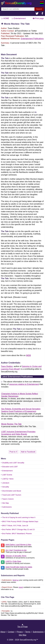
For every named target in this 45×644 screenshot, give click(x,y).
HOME (6, 18)
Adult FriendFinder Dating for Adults (19, 567)
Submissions (7, 507)
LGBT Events (7, 475)
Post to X (13, 452)
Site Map (5, 503)
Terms (28, 632)
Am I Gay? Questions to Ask (16, 550)
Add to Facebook (28, 452)
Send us (16, 580)
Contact (11, 632)
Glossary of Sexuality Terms (16, 556)
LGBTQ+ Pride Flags (13, 561)
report (21, 587)
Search (39, 9)
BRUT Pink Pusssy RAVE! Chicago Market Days (20, 521)
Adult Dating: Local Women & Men (18, 545)
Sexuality (6, 487)
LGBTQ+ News (8, 479)
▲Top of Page (22, 626)
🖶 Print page (38, 18)
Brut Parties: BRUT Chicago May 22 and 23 (18, 529)
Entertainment (7, 471)
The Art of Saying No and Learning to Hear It (19, 517)
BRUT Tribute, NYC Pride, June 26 (15, 526)
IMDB (28, 355)
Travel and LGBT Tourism (12, 495)
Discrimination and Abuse (12, 491)
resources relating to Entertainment (24, 384)
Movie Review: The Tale (11, 424)
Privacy (20, 632)
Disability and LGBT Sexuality (13, 463)
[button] (37, 14)
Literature (6, 483)
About (3, 632)
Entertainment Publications (32, 39)
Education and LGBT (10, 467)
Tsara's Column (8, 499)
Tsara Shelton (7, 366)
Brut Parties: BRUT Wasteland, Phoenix (17, 534)
